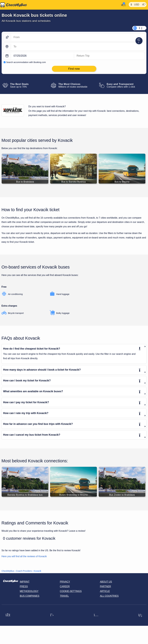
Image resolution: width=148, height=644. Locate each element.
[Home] (13, 5)
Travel (64, 596)
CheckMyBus (8, 571)
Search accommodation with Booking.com (26, 62)
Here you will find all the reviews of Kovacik (24, 556)
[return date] (109, 56)
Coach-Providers (24, 571)
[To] (78, 47)
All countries (109, 596)
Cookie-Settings (71, 591)
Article (105, 591)
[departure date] (43, 56)
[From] (78, 37)
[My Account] (122, 5)
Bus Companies (30, 596)
